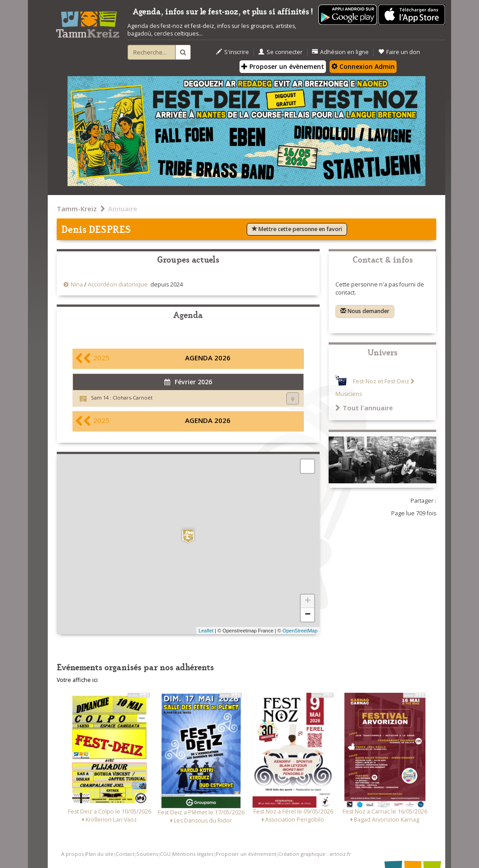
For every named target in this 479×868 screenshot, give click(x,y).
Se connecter (280, 52)
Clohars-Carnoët (133, 398)
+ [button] (308, 601)
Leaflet (206, 631)
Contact (125, 854)
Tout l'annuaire (364, 408)
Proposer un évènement (283, 66)
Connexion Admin (363, 66)
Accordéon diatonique (118, 284)
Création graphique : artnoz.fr (315, 854)
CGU (165, 854)
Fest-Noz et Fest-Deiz (381, 381)
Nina (77, 284)
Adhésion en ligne (340, 52)
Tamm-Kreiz (77, 209)
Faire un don (399, 52)
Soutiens (147, 854)
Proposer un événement (246, 854)
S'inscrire (233, 52)
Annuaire (123, 209)
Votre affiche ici (77, 680)
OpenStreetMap (300, 631)
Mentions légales (193, 854)
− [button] (308, 615)
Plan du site (99, 854)
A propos (72, 854)
